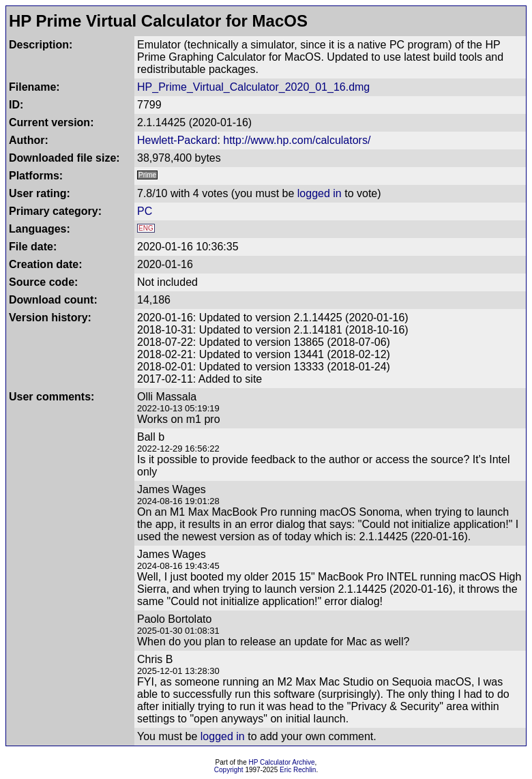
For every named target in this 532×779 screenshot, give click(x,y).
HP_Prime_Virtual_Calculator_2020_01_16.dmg (253, 87)
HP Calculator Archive (282, 762)
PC (145, 211)
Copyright (229, 770)
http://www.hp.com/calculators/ (297, 140)
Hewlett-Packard (177, 140)
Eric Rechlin (298, 770)
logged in (320, 193)
